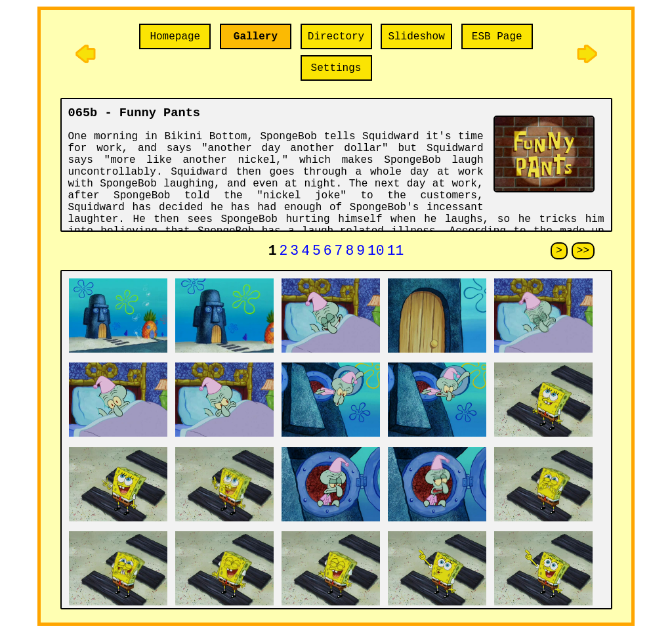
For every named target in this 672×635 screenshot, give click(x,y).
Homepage (175, 37)
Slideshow (416, 37)
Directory (336, 37)
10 (376, 252)
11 (396, 252)
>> (583, 252)
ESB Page (497, 37)
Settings (336, 68)
